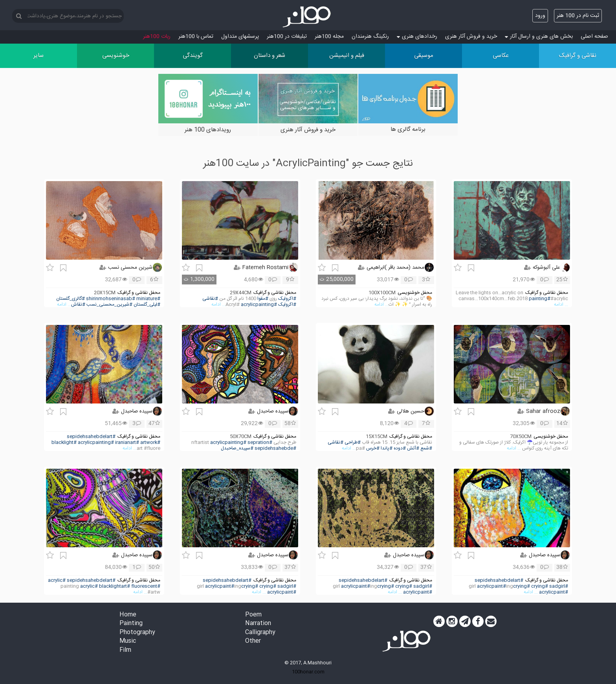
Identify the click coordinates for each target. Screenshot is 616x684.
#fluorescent (146, 586)
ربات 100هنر (157, 37)
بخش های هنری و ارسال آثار (539, 37)
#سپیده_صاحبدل (237, 448)
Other (253, 641)
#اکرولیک (287, 299)
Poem (253, 615)
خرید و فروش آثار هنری (471, 37)
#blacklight (64, 443)
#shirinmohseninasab (111, 299)
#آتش (413, 448)
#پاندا (387, 448)
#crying (540, 586)
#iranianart (127, 443)
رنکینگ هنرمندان (370, 37)
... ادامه (561, 305)
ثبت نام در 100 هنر (578, 16)
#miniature (148, 299)
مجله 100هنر (329, 37)
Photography (137, 633)
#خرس (373, 448)
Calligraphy (260, 633)
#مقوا (263, 299)
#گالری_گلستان (71, 299)
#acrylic (57, 580)
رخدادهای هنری (417, 37)
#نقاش (78, 305)
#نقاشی (210, 299)
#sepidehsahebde (275, 448)
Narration (258, 624)
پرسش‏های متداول (240, 37)
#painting (540, 299)
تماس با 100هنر (196, 37)
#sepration (260, 443)
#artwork (150, 443)
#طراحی (353, 443)
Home (128, 615)
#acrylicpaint (491, 586)
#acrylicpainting (259, 305)
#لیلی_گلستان (147, 305)
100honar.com (308, 672)
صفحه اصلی (594, 37)
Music (128, 641)
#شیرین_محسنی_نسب (109, 305)
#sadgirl (559, 586)
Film (125, 650)
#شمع (426, 448)
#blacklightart (115, 586)
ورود (540, 16)
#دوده (400, 448)
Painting (131, 624)
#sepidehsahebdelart (91, 437)
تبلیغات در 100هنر (287, 37)
